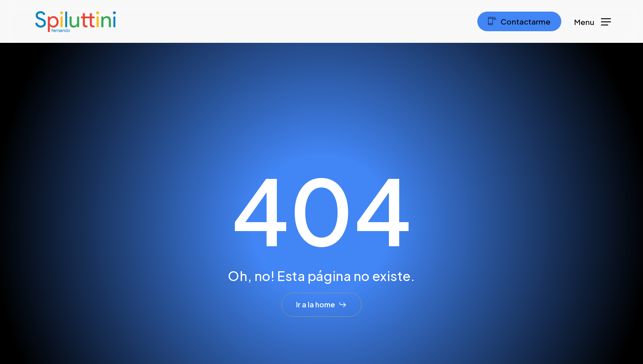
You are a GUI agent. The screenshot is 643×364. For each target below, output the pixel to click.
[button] (593, 22)
